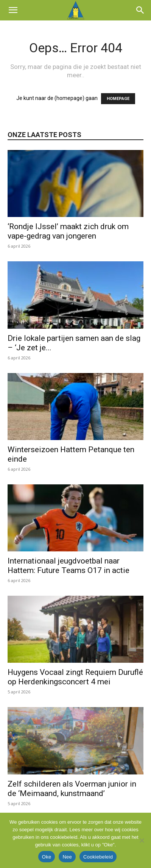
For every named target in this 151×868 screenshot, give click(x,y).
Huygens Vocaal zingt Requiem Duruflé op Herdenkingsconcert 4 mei (75, 677)
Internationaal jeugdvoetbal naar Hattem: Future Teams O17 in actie (68, 566)
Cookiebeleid (98, 857)
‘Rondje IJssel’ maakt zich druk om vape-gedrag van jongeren (68, 231)
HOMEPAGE (118, 99)
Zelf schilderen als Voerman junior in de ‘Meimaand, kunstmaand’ (72, 789)
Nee (67, 857)
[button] (13, 10)
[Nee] (142, 840)
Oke (47, 857)
